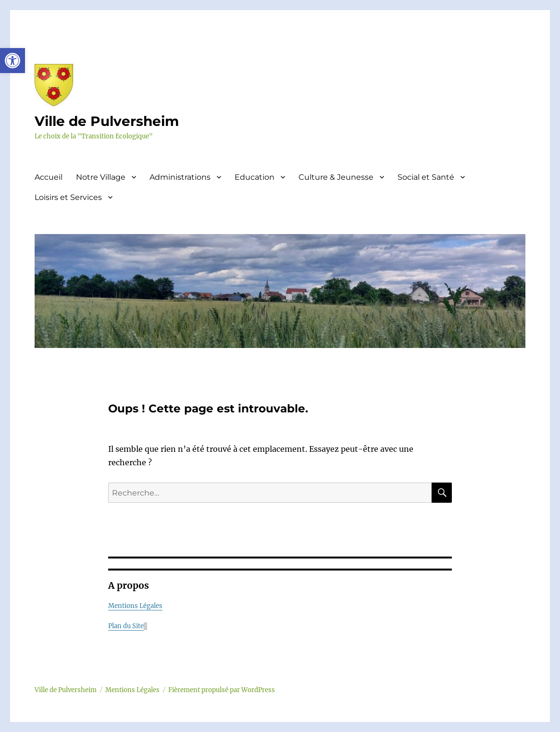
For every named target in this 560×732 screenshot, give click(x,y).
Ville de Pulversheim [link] (107, 121)
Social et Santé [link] (426, 177)
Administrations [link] (180, 177)
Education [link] (255, 177)
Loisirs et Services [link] (68, 197)
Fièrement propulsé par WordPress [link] (222, 690)
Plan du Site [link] (126, 626)
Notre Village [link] (101, 177)
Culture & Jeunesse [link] (336, 177)
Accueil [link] (49, 177)
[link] (12, 61)
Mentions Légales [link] (135, 606)
